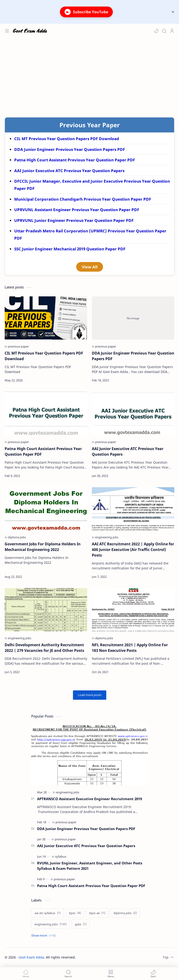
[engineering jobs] (107, 537)
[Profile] (172, 31)
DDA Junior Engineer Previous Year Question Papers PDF (70, 149)
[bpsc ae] (97, 913)
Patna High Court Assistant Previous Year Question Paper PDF (75, 160)
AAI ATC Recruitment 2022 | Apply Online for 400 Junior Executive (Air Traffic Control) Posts (133, 550)
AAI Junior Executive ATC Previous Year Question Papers (69, 171)
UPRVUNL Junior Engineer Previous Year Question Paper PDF (74, 220)
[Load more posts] (90, 695)
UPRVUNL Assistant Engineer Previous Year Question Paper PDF (77, 210)
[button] (156, 31)
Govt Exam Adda (31, 957)
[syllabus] (61, 856)
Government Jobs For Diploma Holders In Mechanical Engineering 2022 (43, 547)
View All (90, 267)
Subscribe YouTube (86, 12)
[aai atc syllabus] (48, 913)
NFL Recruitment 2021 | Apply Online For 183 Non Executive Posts (130, 648)
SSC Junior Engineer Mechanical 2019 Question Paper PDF (70, 249)
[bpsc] (75, 913)
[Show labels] (44, 936)
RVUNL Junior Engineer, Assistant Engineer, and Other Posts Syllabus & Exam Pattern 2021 (90, 866)
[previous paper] (18, 346)
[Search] (164, 31)
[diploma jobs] (17, 537)
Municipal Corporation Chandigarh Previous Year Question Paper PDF (83, 199)
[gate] (81, 924)
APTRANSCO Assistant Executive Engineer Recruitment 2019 (89, 799)
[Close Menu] (173, 12)
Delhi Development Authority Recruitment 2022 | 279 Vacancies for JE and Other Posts (44, 648)
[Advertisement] (89, 75)
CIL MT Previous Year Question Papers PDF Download (67, 139)
